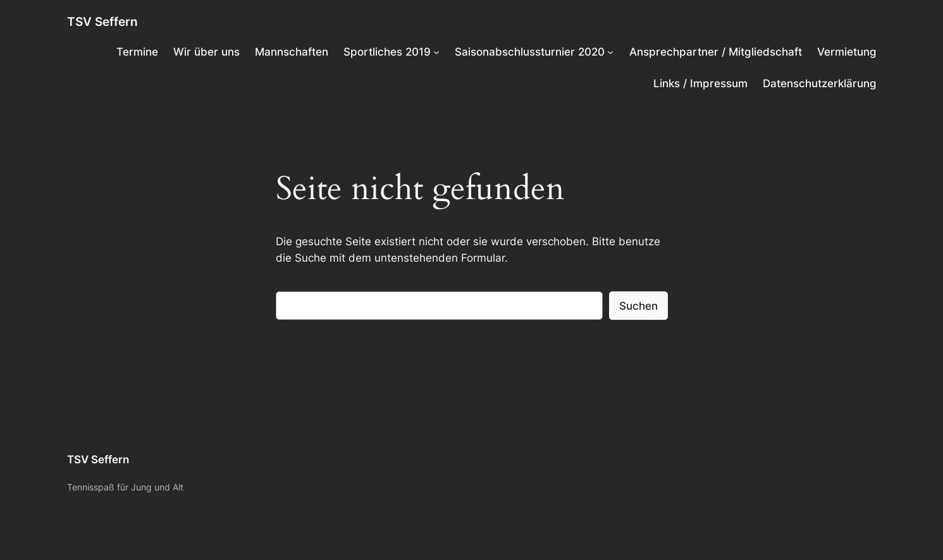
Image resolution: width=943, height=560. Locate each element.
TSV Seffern (102, 21)
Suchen (638, 306)
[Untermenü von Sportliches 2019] (436, 52)
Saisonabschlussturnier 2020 (530, 52)
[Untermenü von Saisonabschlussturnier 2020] (610, 52)
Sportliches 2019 (387, 52)
